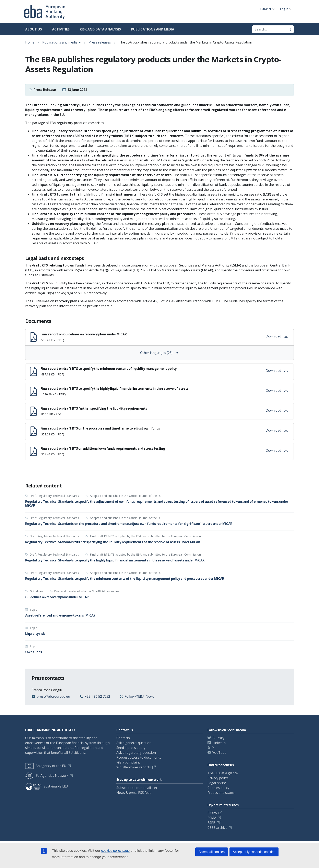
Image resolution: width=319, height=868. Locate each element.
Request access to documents (139, 757)
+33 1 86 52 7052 (97, 696)
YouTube (219, 753)
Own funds (33, 652)
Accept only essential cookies (254, 852)
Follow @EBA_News (139, 696)
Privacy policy (218, 778)
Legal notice (217, 783)
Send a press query (131, 748)
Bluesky (218, 738)
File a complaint (128, 762)
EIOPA (212, 813)
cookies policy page (115, 851)
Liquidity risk (35, 634)
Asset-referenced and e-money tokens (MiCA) (60, 615)
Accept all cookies (212, 852)
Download (277, 336)
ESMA (212, 818)
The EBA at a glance (223, 773)
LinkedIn (219, 743)
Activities (61, 29)
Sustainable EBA (47, 786)
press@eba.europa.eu (53, 696)
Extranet (266, 9)
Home (30, 42)
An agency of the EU (46, 766)
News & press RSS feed (134, 793)
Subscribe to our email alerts (138, 788)
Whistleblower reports (134, 767)
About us (34, 29)
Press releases (100, 42)
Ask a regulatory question (136, 753)
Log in (284, 9)
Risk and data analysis (100, 29)
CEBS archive (217, 828)
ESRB (211, 823)
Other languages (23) (160, 353)
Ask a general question (134, 743)
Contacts (123, 738)
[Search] (290, 29)
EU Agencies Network (47, 776)
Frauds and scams (221, 793)
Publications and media (153, 29)
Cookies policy (218, 788)
